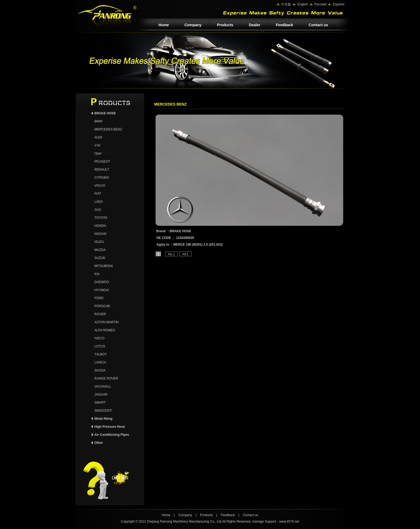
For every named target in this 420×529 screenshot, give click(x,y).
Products (225, 25)
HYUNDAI (102, 290)
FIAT (98, 194)
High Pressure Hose (110, 427)
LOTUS (100, 346)
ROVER (100, 314)
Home (164, 25)
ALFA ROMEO (105, 330)
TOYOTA (101, 218)
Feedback (285, 25)
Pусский (320, 4)
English (303, 4)
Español (338, 4)
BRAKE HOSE (105, 113)
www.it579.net (289, 522)
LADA (99, 202)
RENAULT (102, 170)
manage (258, 522)
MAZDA (100, 250)
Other (99, 443)
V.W (97, 145)
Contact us (318, 25)
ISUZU (99, 242)
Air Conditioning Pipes (112, 435)
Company (193, 25)
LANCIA (100, 362)
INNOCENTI (103, 411)
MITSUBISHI (104, 266)
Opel (98, 153)
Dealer (255, 25)
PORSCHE (102, 306)
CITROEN (102, 178)
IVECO (100, 338)
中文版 (286, 4)
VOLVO (100, 186)
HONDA (100, 226)
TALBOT (101, 354)
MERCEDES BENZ (108, 129)
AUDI (98, 137)
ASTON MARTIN (107, 322)
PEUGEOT (102, 162)
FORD (99, 298)
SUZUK (100, 258)
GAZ (98, 210)
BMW (98, 121)
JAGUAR (101, 395)
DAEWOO (102, 282)
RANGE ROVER (106, 378)
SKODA (100, 370)
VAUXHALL (103, 387)
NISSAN (101, 234)
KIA (97, 274)
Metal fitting (104, 419)
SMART (100, 403)
